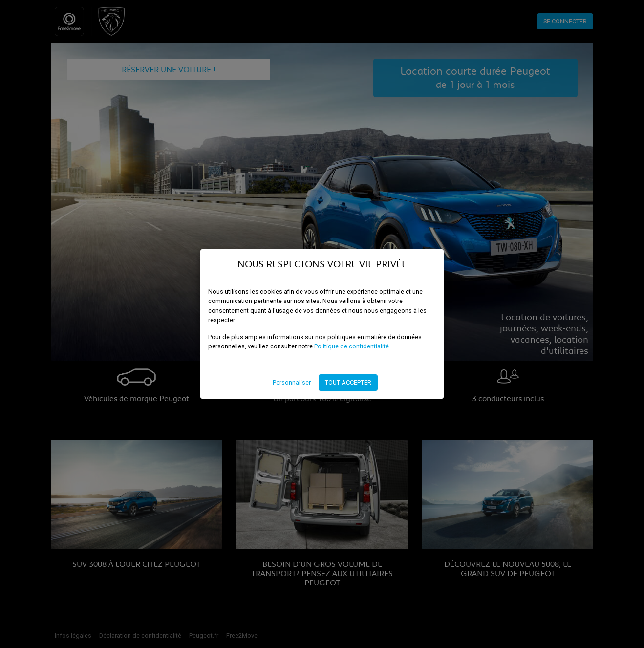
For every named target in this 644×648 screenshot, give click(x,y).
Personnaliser (292, 382)
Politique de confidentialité (352, 346)
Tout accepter (348, 382)
